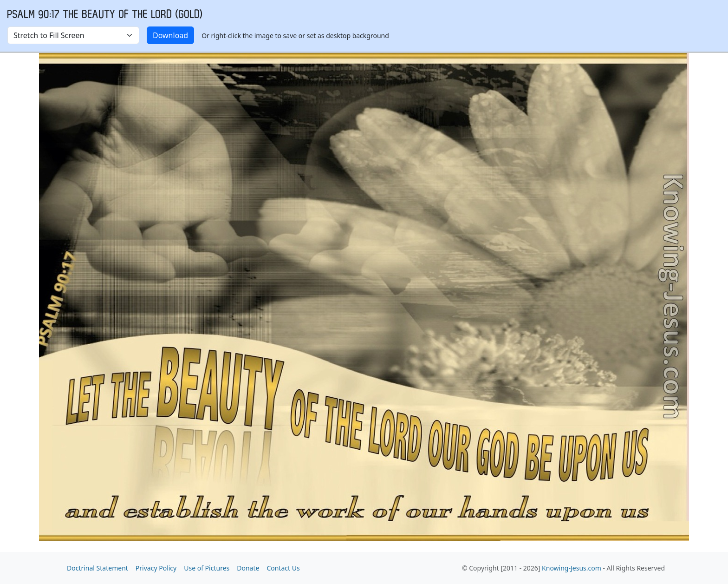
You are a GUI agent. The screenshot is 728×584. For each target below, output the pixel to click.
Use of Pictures (207, 568)
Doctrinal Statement (97, 568)
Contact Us (283, 568)
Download (170, 35)
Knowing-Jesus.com (572, 568)
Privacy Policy (156, 568)
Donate (248, 568)
